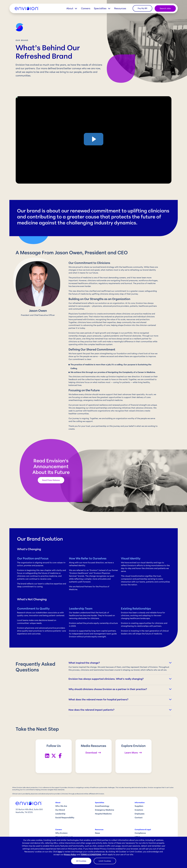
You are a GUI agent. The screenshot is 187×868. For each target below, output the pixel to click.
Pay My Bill (142, 8)
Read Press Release (51, 480)
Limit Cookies (105, 861)
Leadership (60, 814)
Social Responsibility (65, 818)
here (60, 852)
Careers (86, 8)
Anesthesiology (102, 806)
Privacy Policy (70, 854)
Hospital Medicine (103, 814)
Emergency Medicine (105, 810)
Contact (139, 818)
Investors (139, 810)
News (97, 833)
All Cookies (81, 861)
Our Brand (60, 810)
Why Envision (61, 833)
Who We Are (61, 806)
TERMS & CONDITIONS (91, 854)
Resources (120, 8)
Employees (140, 814)
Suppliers (139, 806)
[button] (74, 8)
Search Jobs (165, 8)
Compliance (140, 833)
